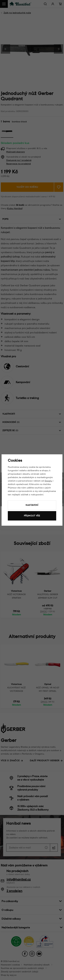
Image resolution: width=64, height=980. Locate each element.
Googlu (48, 481)
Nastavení (32, 505)
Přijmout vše (32, 516)
